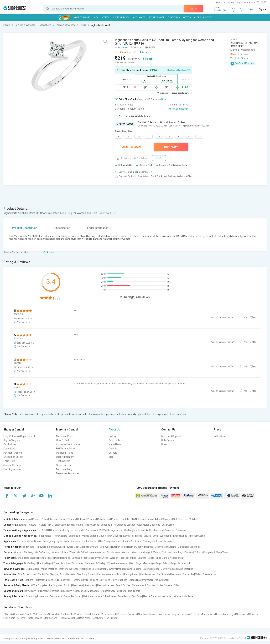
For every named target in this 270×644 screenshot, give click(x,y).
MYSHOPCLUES (125, 124)
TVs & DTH (43, 530)
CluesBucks (10, 449)
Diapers (29, 580)
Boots (151, 558)
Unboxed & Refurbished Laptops (118, 525)
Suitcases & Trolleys (96, 563)
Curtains (172, 547)
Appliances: (10, 541)
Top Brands (111, 618)
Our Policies (10, 444)
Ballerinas (131, 558)
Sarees (189, 552)
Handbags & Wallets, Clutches (155, 552)
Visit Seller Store (238, 58)
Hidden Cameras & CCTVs (92, 530)
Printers (32, 525)
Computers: (10, 525)
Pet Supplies (56, 585)
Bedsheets (28, 547)
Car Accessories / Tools (110, 574)
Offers (187, 17)
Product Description (25, 228)
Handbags (178, 552)
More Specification (178, 109)
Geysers (168, 541)
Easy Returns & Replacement (19, 436)
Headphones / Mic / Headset (100, 614)
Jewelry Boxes (169, 569)
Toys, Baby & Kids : (14, 580)
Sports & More (157, 17)
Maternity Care (145, 580)
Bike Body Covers (86, 574)
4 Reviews (145, 52)
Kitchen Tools (120, 547)
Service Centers (12, 465)
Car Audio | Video (192, 574)
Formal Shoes (101, 558)
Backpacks (75, 536)
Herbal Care (150, 596)
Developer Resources (68, 473)
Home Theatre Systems (63, 530)
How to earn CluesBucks (179, 70)
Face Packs (124, 596)
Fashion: (8, 552)
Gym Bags (136, 563)
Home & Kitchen (121, 17)
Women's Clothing (23, 552)
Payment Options (13, 453)
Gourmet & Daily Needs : (17, 585)
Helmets (71, 574)
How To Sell (62, 440)
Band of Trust (116, 440)
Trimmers (23, 541)
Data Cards (168, 525)
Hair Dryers (35, 541)
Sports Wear (114, 552)
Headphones (44, 536)
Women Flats (117, 558)
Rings (156, 569)
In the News (115, 444)
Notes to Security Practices (51, 638)
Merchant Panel (65, 436)
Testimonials (63, 461)
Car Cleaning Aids (55, 574)
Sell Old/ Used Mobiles (185, 519)
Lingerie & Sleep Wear (216, 552)
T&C (208, 126)
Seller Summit (64, 465)
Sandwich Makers (148, 614)
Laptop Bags (45, 563)
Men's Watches (49, 569)
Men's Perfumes (73, 596)
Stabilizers (242, 614)
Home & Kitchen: (13, 547)
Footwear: (9, 558)
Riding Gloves (131, 574)
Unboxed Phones (87, 519)
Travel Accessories (118, 563)
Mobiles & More (82, 17)
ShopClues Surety (13, 457)
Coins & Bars (33, 569)
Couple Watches (33, 614)
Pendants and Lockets (129, 569)
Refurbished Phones (108, 519)
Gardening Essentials (189, 547)
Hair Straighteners (109, 541)
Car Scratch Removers (169, 574)
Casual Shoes (63, 558)
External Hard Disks (132, 536)
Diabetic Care (108, 591)
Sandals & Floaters (82, 558)
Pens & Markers (106, 585)
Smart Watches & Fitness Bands (170, 536)
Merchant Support (171, 436)
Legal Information (98, 228)
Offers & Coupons (13, 614)
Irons (187, 614)
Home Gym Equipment (36, 591)
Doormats (160, 547)
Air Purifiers (77, 614)
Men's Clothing (42, 552)
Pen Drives (114, 536)
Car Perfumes (148, 574)
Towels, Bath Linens (76, 547)
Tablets (125, 519)
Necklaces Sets (88, 569)
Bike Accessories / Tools (31, 574)
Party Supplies (119, 580)
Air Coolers (63, 614)
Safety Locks (185, 563)
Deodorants (56, 596)
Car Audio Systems (15, 618)
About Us (114, 430)
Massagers (94, 591)
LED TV (195, 614)
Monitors (78, 525)
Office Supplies (39, 585)
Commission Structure (68, 444)
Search (193, 9)
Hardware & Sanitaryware (50, 547)
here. (184, 414)
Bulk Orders (168, 440)
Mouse (147, 536)
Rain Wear (85, 618)
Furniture (93, 547)
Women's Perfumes (106, 596)
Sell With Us (220, 2)
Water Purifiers (72, 541)
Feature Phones (67, 519)
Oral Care (137, 596)
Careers (113, 453)
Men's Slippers (46, 558)
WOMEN (106, 17)
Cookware (105, 547)
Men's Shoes (51, 618)
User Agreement (12, 469)
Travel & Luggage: (14, 563)
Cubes (132, 580)
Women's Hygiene (183, 596)
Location (218, 10)
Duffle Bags (30, 563)
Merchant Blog (64, 469)
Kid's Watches (186, 569)
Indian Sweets (165, 585)
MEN (96, 17)
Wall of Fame (88, 638)
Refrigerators (115, 530)
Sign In (263, 9)
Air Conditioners (154, 530)
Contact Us (233, 2)
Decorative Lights (68, 618)
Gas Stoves (50, 614)
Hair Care (88, 596)
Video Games (92, 525)
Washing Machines (134, 530)
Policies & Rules (65, 453)
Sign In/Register (12, 440)
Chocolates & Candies (144, 585)
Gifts (176, 585)
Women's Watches (69, 569)
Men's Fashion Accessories (91, 552)
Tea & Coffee (123, 585)
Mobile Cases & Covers (94, 536)
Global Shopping (203, 17)
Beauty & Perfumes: (14, 596)
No (255, 318)
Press (164, 444)
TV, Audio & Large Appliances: (20, 530)
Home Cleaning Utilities (141, 547)
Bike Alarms (210, 574)
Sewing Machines (152, 541)
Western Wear (130, 552)
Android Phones (32, 519)
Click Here (49, 252)
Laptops (22, 525)
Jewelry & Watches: (14, 569)
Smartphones (50, 519)
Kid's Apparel (162, 580)
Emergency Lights (53, 541)
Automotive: (10, 574)
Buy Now (171, 147)
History (112, 436)
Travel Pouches (62, 563)
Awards (113, 449)
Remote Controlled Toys (85, 580)
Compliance (73, 638)
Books (67, 585)
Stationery (90, 585)
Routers (42, 525)
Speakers (181, 530)
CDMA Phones (139, 519)
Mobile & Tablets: (13, 519)
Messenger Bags (152, 563)
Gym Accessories (77, 591)
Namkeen (78, 585)
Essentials (174, 17)
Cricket (121, 591)
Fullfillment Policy (66, 449)
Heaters (254, 614)
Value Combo (165, 596)
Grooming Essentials (37, 596)
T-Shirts (199, 552)
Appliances (139, 17)
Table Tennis (133, 591)
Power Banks (60, 536)
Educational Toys (44, 580)
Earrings (147, 569)
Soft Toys (105, 580)
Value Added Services (160, 519)
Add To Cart (132, 147)
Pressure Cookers (127, 614)
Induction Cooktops (131, 541)
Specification (62, 228)
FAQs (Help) (10, 461)
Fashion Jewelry (107, 569)
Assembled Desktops (149, 525)
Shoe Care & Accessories (169, 558)
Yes (245, 318)
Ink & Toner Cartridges (60, 525)
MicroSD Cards (197, 536)
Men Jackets (208, 614)
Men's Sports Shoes (26, 558)
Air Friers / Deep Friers (171, 614)
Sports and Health (14, 591)
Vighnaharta (122, 48)
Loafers (142, 558)
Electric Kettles (90, 541)
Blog (111, 457)
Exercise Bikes (58, 591)
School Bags (169, 563)
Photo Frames (35, 618)
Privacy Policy (10, 638)
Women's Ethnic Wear (63, 552)
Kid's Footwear (62, 580)
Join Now (161, 99)
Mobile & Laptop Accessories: (20, 536)
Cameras (169, 530)
